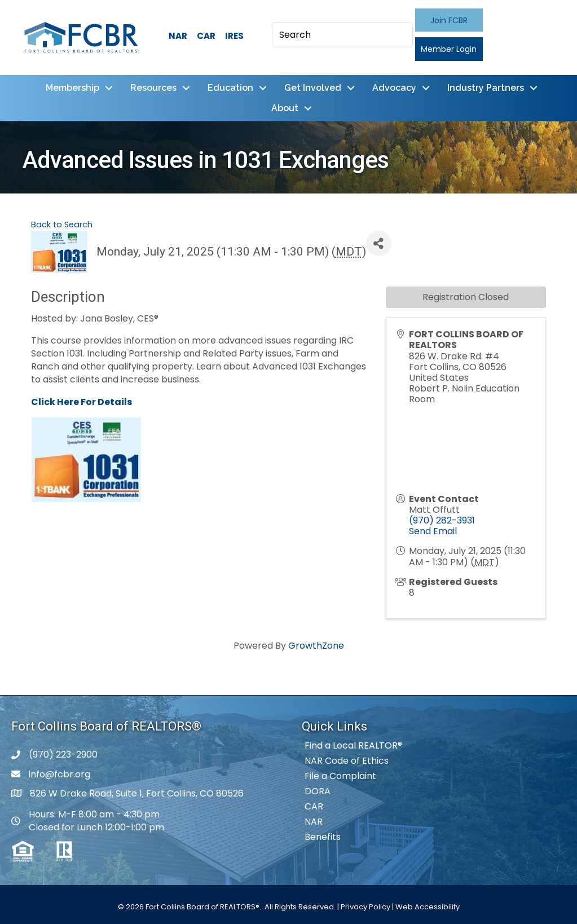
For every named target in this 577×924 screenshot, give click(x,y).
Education (230, 88)
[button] (449, 20)
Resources (153, 88)
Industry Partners (486, 88)
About (285, 108)
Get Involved (313, 88)
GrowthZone (316, 646)
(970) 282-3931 (442, 520)
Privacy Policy (365, 907)
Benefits (323, 837)
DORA (318, 791)
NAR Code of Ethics (347, 761)
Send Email (433, 531)
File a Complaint (340, 776)
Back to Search (62, 225)
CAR (206, 36)
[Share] (379, 243)
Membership (72, 88)
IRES (234, 36)
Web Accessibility (428, 907)
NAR (178, 36)
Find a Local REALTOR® (353, 745)
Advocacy (394, 88)
